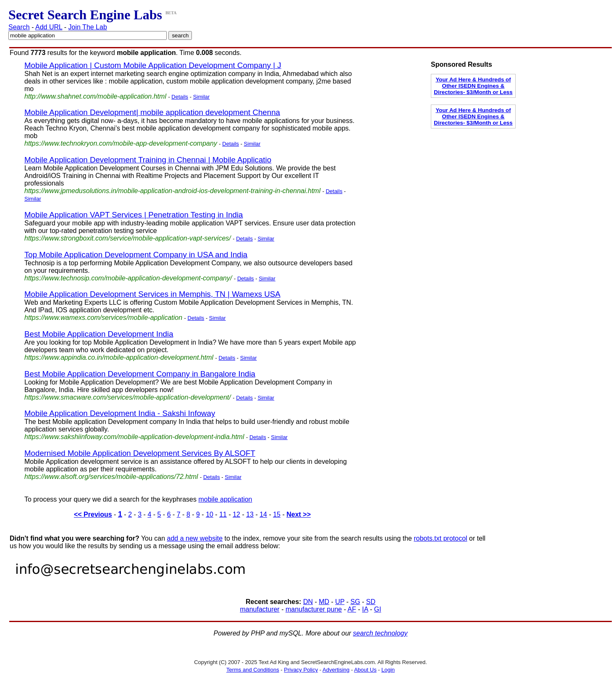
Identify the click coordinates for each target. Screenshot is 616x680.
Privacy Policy (301, 670)
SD (371, 602)
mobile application (225, 499)
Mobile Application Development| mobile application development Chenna (152, 112)
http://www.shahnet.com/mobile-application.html (95, 96)
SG (355, 602)
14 (263, 514)
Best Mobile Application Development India (99, 334)
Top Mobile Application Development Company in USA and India (136, 255)
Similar (202, 97)
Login (388, 670)
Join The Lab (88, 27)
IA (365, 609)
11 (223, 514)
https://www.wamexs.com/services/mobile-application (103, 318)
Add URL (49, 27)
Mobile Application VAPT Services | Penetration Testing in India (134, 215)
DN (308, 602)
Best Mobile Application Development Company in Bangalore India (140, 374)
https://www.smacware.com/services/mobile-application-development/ (128, 397)
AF (352, 609)
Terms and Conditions (253, 670)
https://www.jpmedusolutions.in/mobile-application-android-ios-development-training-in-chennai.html (172, 191)
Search (19, 27)
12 (236, 514)
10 (210, 514)
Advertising (336, 670)
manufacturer (260, 609)
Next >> (299, 514)
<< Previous (93, 514)
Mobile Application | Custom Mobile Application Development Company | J (153, 65)
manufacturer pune (314, 609)
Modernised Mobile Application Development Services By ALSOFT (140, 453)
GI (378, 609)
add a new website (195, 538)
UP (340, 602)
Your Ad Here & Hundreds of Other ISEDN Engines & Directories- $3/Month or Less (473, 86)
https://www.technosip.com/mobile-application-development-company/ (128, 278)
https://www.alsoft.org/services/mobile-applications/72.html (111, 477)
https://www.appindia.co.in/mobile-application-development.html (119, 357)
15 (277, 514)
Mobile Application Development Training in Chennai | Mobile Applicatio (148, 160)
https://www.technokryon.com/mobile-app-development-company (121, 143)
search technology (380, 633)
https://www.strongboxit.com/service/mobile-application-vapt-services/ (128, 238)
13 (250, 514)
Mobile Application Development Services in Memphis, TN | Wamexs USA (152, 294)
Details (180, 97)
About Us (365, 670)
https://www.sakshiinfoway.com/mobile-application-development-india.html (134, 437)
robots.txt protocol (440, 538)
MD (324, 602)
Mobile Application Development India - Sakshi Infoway (120, 413)
